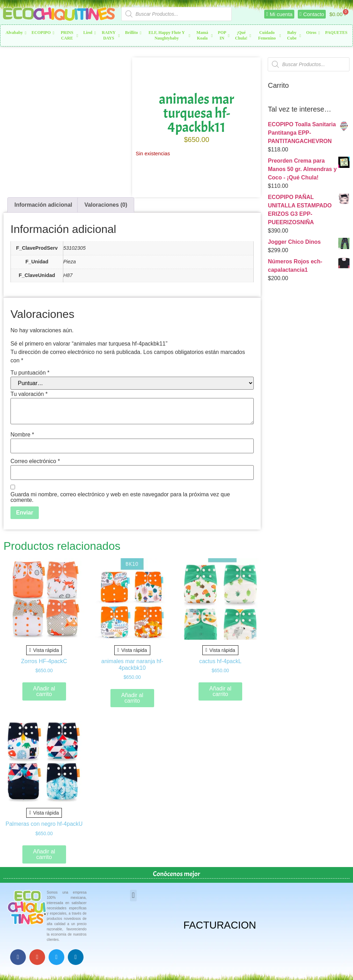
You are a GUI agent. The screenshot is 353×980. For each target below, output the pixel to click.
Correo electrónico (35, 461)
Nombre (22, 435)
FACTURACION (220, 925)
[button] (133, 896)
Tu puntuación (30, 373)
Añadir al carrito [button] (44, 691)
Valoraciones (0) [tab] (106, 205)
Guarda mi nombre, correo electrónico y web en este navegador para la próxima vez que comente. (120, 497)
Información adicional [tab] (43, 205)
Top (336, 963)
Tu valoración (29, 394)
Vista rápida (44, 650)
